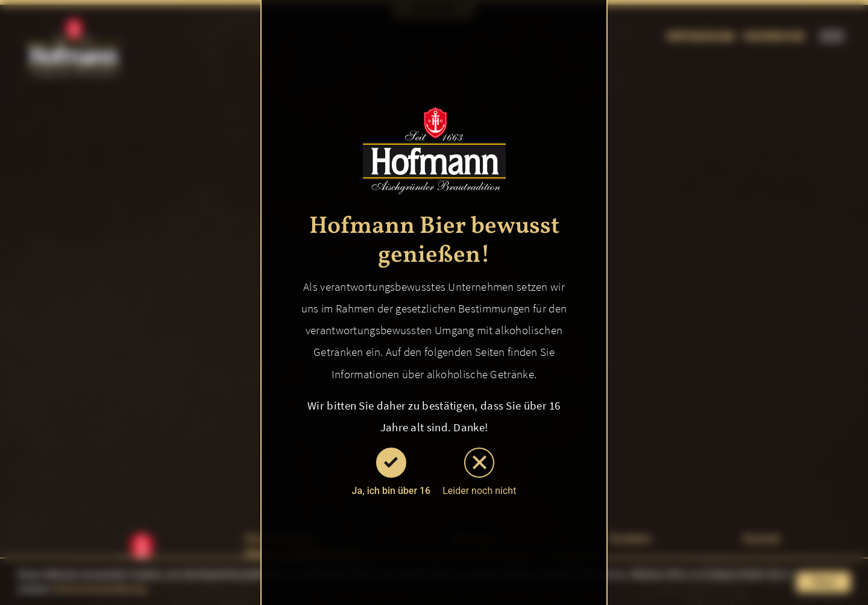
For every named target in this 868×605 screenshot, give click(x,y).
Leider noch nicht (479, 472)
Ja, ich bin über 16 (392, 472)
